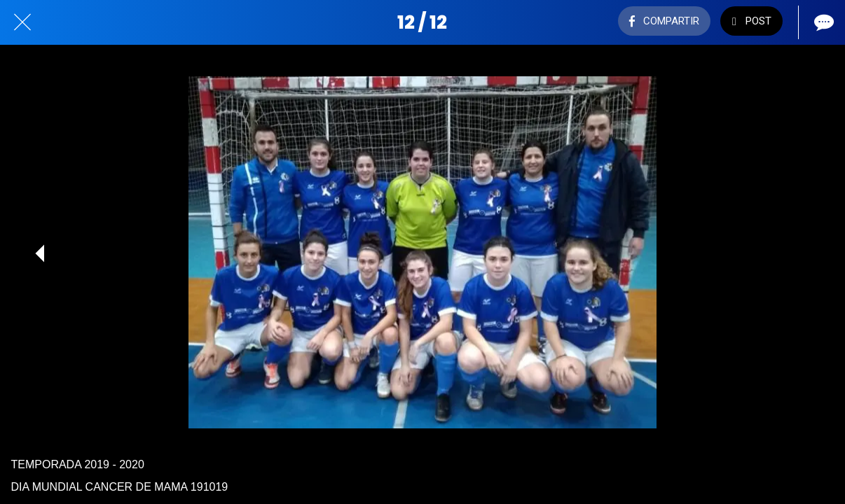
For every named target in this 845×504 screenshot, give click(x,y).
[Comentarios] (823, 22)
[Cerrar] (22, 22)
